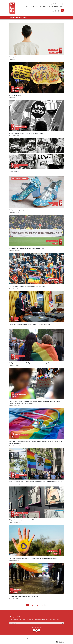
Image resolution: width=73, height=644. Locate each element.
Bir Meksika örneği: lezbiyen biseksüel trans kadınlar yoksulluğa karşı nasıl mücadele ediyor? (35, 482)
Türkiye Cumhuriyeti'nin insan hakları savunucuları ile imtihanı (27, 286)
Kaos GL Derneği (35, 7)
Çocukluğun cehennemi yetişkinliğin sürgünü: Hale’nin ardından (27, 133)
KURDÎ (61, 7)
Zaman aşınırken (14, 172)
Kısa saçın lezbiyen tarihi (16, 57)
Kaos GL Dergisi (44, 7)
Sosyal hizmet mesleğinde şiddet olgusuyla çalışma (24, 596)
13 (43, 605)
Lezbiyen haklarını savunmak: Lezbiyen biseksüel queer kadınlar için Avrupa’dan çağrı (33, 363)
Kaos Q (51, 7)
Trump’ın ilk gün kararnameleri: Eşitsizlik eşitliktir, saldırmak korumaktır (30, 325)
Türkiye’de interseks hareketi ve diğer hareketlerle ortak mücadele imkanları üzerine (33, 558)
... (40, 605)
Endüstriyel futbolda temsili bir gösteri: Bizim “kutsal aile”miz (26, 248)
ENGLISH (56, 7)
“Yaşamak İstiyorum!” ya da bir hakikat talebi (22, 520)
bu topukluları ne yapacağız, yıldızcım (20, 210)
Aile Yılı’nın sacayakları (16, 95)
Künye (28, 7)
